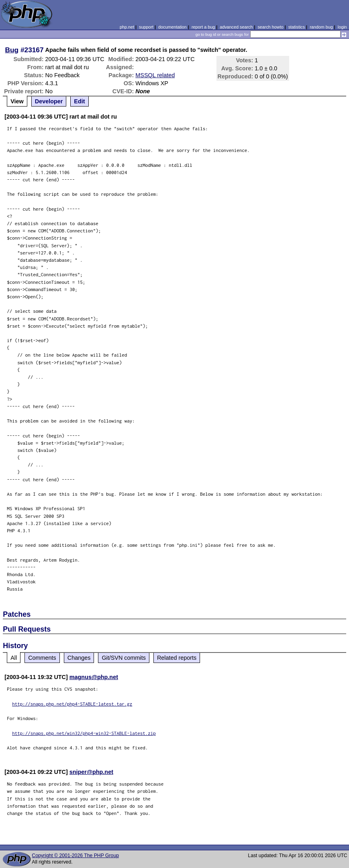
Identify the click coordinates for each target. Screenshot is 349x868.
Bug (12, 50)
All (14, 658)
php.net (127, 27)
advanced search (236, 27)
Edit (79, 101)
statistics (297, 27)
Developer (49, 101)
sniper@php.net (91, 772)
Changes (79, 658)
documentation (172, 27)
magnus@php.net (94, 677)
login (342, 27)
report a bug (203, 27)
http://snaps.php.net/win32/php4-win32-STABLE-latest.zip (84, 733)
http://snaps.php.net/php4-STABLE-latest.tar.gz (72, 704)
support (146, 27)
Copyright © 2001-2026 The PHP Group (75, 856)
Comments (42, 658)
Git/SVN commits (124, 658)
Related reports (177, 658)
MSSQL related (155, 75)
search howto (270, 27)
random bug (321, 27)
